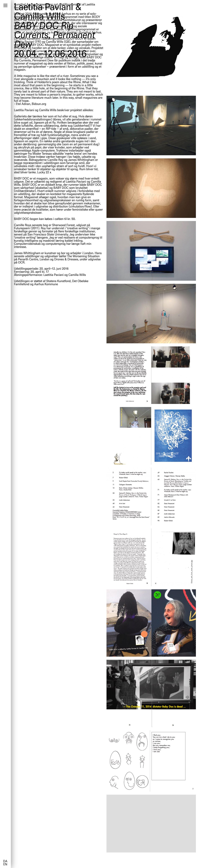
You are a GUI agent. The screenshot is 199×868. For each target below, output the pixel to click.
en (5, 865)
